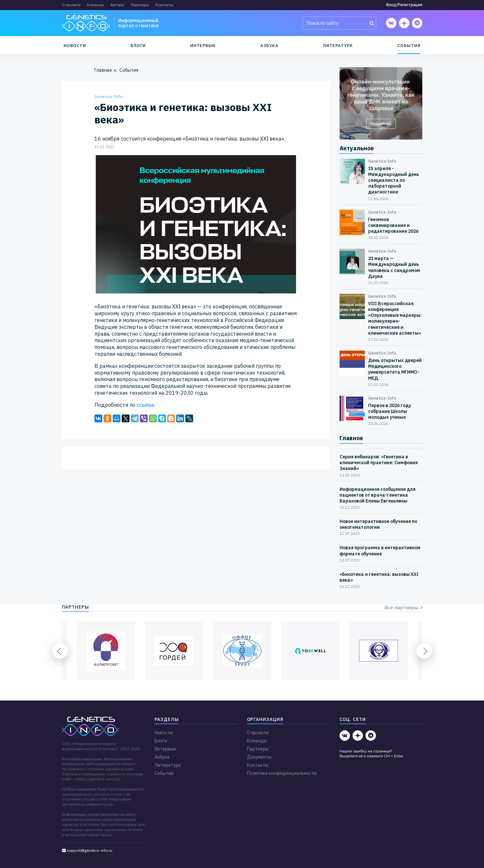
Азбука (269, 46)
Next (424, 651)
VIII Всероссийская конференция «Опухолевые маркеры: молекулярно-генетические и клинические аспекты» (395, 318)
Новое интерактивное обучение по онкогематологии (378, 524)
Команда (95, 5)
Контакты (164, 5)
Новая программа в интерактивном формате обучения (380, 551)
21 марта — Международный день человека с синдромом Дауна (394, 267)
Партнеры (140, 5)
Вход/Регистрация (404, 5)
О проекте (71, 5)
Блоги (138, 46)
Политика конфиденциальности (282, 773)
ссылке (145, 405)
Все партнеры (403, 608)
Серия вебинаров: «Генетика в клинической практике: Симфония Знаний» (379, 463)
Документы (259, 757)
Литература (338, 46)
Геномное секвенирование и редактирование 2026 (393, 225)
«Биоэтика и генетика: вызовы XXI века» (379, 577)
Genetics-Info (109, 97)
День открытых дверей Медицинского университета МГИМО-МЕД (395, 369)
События (409, 46)
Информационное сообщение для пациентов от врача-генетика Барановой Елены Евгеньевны (378, 495)
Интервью (203, 46)
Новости (75, 46)
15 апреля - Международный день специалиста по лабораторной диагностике (394, 180)
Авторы (117, 5)
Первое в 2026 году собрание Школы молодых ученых (390, 411)
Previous (60, 651)
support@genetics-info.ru (87, 850)
